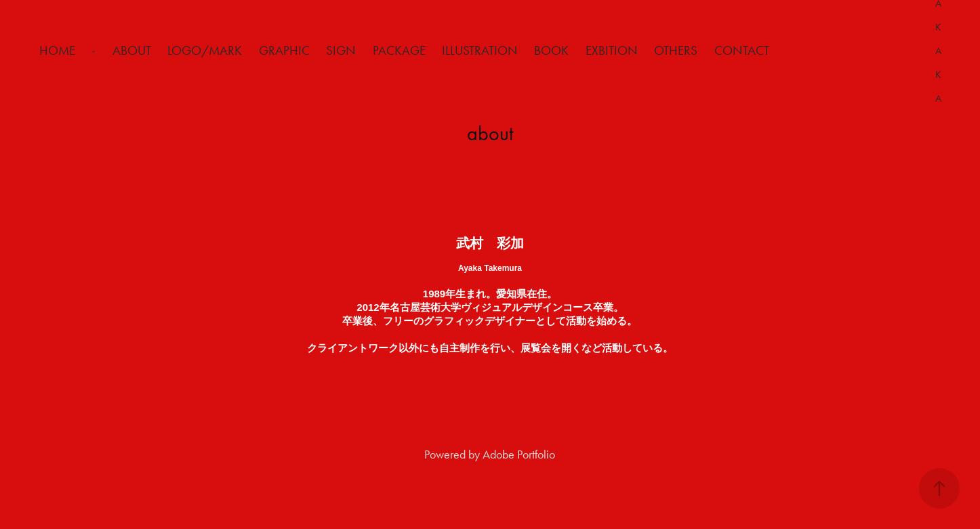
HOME (57, 50)
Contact (742, 50)
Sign (341, 50)
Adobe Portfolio (519, 454)
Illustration (480, 50)
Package (399, 50)
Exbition (612, 50)
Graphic (284, 50)
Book (551, 50)
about (132, 50)
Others (676, 50)
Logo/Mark (205, 50)
